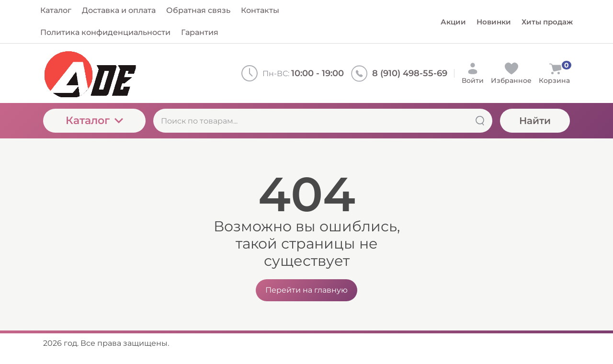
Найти (535, 121)
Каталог (94, 120)
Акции (453, 22)
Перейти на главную (306, 290)
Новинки (494, 22)
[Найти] (480, 121)
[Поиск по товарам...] (323, 121)
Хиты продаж (547, 22)
